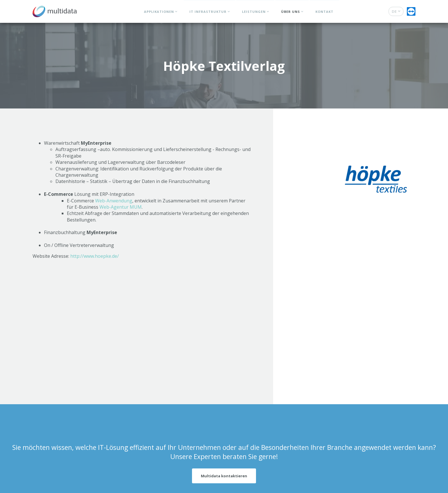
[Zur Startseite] (55, 10)
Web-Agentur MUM (121, 207)
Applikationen (159, 12)
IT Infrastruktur (208, 12)
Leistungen (254, 12)
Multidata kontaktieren (224, 476)
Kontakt (324, 12)
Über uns (291, 12)
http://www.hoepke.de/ (95, 256)
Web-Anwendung (114, 201)
